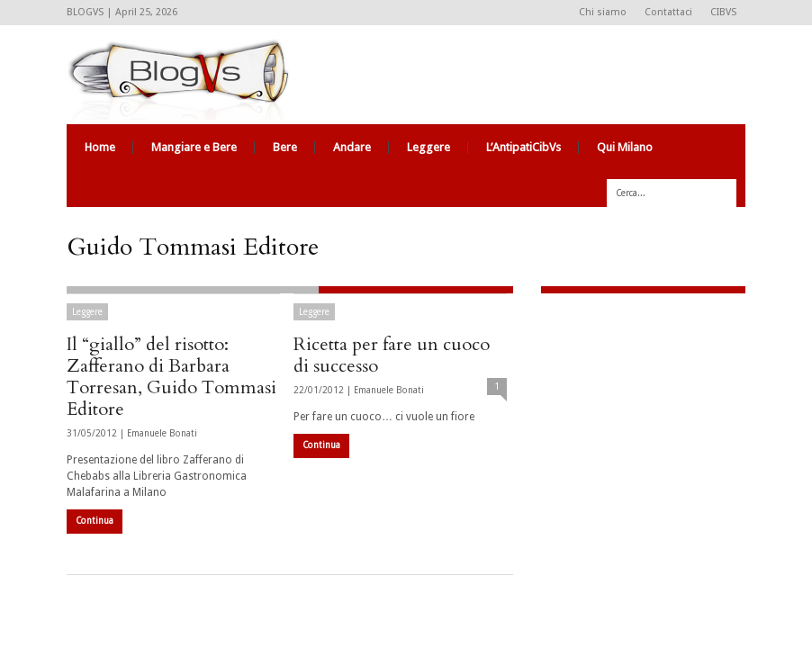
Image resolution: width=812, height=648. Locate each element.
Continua (95, 521)
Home (100, 147)
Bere (285, 147)
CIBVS (723, 12)
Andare (352, 147)
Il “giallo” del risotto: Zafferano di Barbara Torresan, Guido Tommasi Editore (171, 377)
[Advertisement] (654, 428)
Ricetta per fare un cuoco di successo (392, 355)
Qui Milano (625, 147)
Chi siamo (603, 12)
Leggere (429, 147)
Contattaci (668, 12)
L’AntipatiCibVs (523, 147)
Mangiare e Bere (194, 147)
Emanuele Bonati (162, 433)
